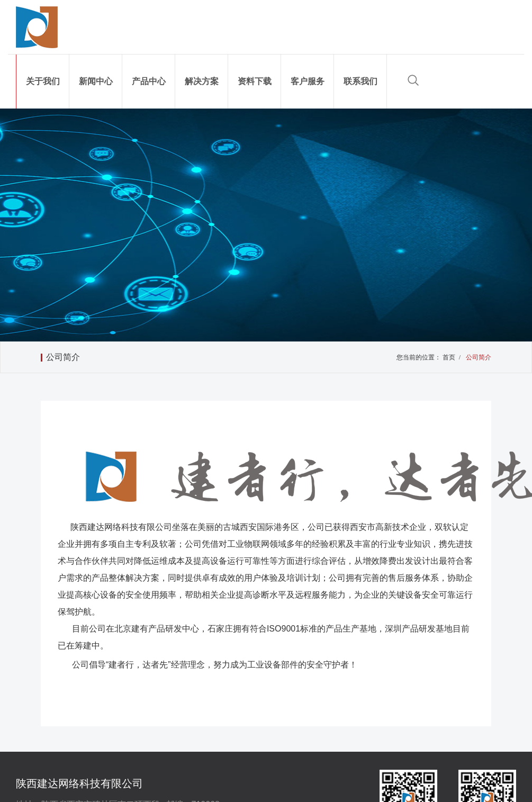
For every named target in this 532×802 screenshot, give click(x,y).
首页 (453, 357)
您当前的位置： (419, 357)
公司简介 (63, 357)
